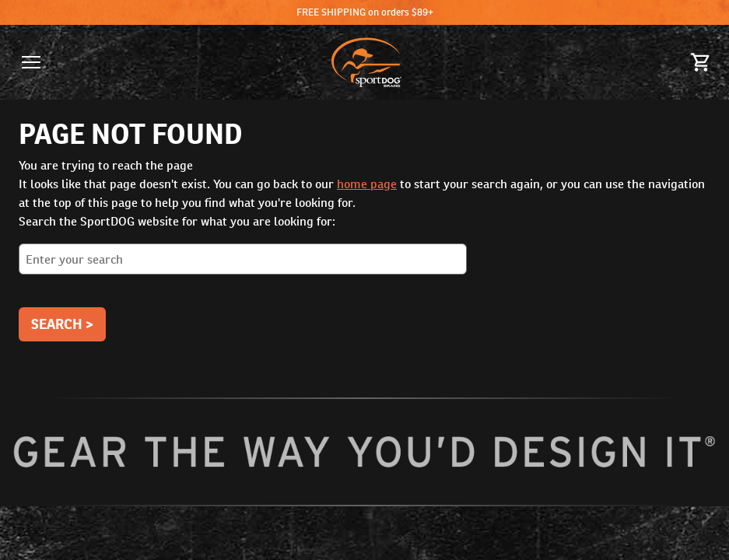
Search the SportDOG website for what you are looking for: (364, 250)
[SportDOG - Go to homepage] (366, 62)
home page (367, 184)
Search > (62, 324)
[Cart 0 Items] (701, 62)
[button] (31, 62)
